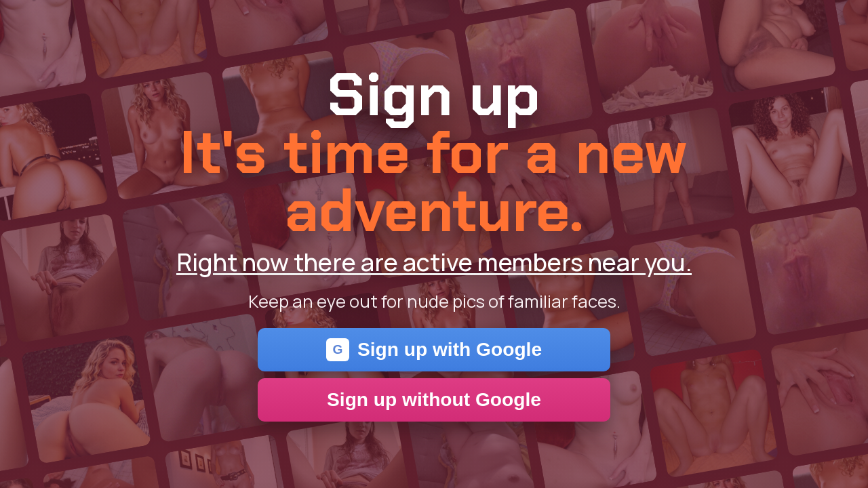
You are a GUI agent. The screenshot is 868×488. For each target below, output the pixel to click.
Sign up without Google (434, 400)
